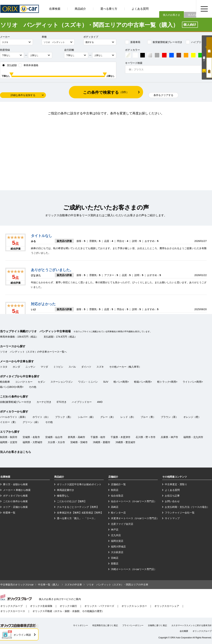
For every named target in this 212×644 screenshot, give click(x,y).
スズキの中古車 (73, 585)
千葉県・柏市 (98, 437)
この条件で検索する (106, 92)
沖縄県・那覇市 (102, 442)
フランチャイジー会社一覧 (180, 513)
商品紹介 (80, 9)
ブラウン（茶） (169, 417)
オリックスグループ (11, 606)
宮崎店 (115, 558)
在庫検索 (55, 9)
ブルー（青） (148, 417)
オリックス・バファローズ (99, 606)
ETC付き (62, 402)
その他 (33, 387)
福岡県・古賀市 (9, 442)
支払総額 (9, 65)
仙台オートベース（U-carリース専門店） (134, 501)
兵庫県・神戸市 (169, 437)
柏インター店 (118, 513)
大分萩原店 (117, 552)
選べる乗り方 (109, 9)
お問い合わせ (172, 501)
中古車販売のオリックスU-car (17, 585)
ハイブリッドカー (198, 42)
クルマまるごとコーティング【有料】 (78, 507)
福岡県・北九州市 (193, 437)
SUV (106, 382)
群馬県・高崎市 (76, 437)
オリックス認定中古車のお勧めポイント (79, 484)
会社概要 (184, 631)
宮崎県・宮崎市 (79, 442)
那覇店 (115, 564)
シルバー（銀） (86, 417)
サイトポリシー (81, 625)
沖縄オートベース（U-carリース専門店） (134, 569)
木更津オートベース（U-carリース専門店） (135, 518)
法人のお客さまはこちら (16, 452)
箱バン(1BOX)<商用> (12, 387)
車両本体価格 (28, 65)
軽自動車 (5, 382)
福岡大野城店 (118, 547)
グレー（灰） (108, 417)
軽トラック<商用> (167, 382)
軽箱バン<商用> (143, 382)
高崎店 (115, 507)
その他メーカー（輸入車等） (125, 367)
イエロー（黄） (9, 422)
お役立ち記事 (172, 496)
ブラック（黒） (64, 417)
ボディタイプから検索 (15, 496)
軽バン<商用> (121, 382)
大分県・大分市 (56, 442)
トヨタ (4, 367)
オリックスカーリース (13, 611)
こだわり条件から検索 (15, 501)
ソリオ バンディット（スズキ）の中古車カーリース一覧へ (33, 352)
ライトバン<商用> (193, 382)
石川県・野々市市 (146, 437)
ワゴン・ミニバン (88, 382)
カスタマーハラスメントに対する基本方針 (192, 625)
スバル (72, 367)
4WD (100, 402)
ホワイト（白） (41, 417)
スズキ (100, 367)
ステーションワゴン (62, 382)
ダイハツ (86, 367)
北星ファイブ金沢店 (122, 524)
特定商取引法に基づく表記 (105, 625)
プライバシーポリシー (133, 625)
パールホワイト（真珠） (14, 417)
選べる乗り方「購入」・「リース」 (77, 518)
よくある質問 (140, 9)
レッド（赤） (128, 417)
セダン (42, 382)
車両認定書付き (66, 490)
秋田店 (115, 490)
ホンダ (16, 367)
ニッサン (30, 367)
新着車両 (133, 42)
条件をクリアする (163, 95)
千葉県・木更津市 (120, 437)
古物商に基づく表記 (157, 625)
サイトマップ (172, 518)
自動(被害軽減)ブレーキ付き (16, 402)
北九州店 (116, 535)
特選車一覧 (9, 513)
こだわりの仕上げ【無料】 (72, 501)
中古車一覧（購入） (49, 585)
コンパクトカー (24, 382)
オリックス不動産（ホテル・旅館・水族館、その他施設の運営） (68, 611)
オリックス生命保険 (41, 606)
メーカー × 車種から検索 (17, 490)
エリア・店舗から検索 (15, 507)
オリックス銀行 (68, 606)
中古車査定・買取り (176, 484)
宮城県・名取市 (31, 437)
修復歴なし (63, 496)
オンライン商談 (22, 635)
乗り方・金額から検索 (15, 484)
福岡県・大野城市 (33, 442)
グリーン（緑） (31, 422)
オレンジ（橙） (192, 417)
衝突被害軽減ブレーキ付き (165, 42)
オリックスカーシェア (167, 606)
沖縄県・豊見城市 (125, 442)
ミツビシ (58, 367)
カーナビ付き (44, 402)
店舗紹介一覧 (118, 484)
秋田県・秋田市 (9, 437)
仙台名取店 (117, 496)
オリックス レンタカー (134, 606)
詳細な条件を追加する (23, 95)
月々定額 (209, 68)
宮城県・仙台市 (54, 437)
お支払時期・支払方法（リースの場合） (187, 507)
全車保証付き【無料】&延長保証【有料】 (80, 513)
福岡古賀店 (117, 541)
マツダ (44, 367)
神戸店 (115, 530)
